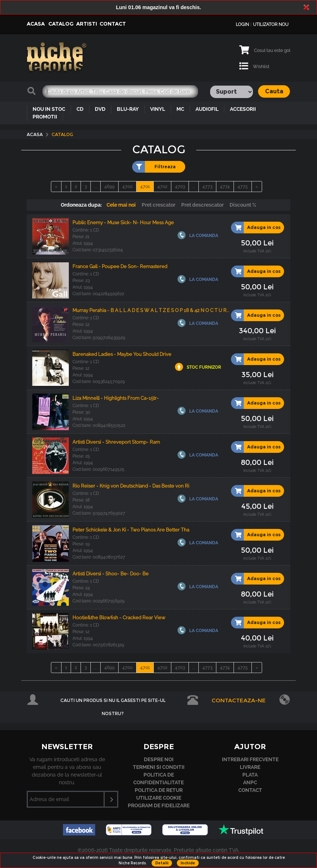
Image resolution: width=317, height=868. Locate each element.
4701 (145, 187)
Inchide (188, 863)
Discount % (243, 205)
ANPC (250, 782)
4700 (127, 187)
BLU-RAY (128, 109)
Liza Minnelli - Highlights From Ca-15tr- (116, 398)
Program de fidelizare (159, 805)
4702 (162, 187)
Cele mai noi (121, 205)
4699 (109, 187)
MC (180, 109)
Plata (250, 775)
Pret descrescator (202, 205)
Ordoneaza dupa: (81, 205)
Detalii (162, 863)
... (96, 187)
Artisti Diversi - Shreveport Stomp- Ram (116, 442)
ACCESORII (243, 109)
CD (80, 109)
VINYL (158, 109)
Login (242, 25)
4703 (180, 187)
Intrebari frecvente (250, 759)
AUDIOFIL (207, 109)
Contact (113, 24)
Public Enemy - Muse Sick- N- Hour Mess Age (123, 223)
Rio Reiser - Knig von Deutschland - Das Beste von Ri (131, 486)
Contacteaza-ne (239, 700)
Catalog (61, 24)
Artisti (87, 24)
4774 (225, 187)
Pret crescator (158, 205)
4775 (243, 187)
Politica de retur (159, 790)
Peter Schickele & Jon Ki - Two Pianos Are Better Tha (131, 530)
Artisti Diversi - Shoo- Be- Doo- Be (111, 574)
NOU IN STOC (49, 109)
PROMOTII (45, 117)
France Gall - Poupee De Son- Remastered (120, 266)
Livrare (250, 767)
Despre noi (159, 759)
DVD (100, 109)
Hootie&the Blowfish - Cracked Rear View (119, 618)
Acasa (36, 24)
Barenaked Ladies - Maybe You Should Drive (122, 354)
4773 (207, 187)
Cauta (274, 91)
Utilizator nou (271, 25)
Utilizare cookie (159, 798)
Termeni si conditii (159, 767)
